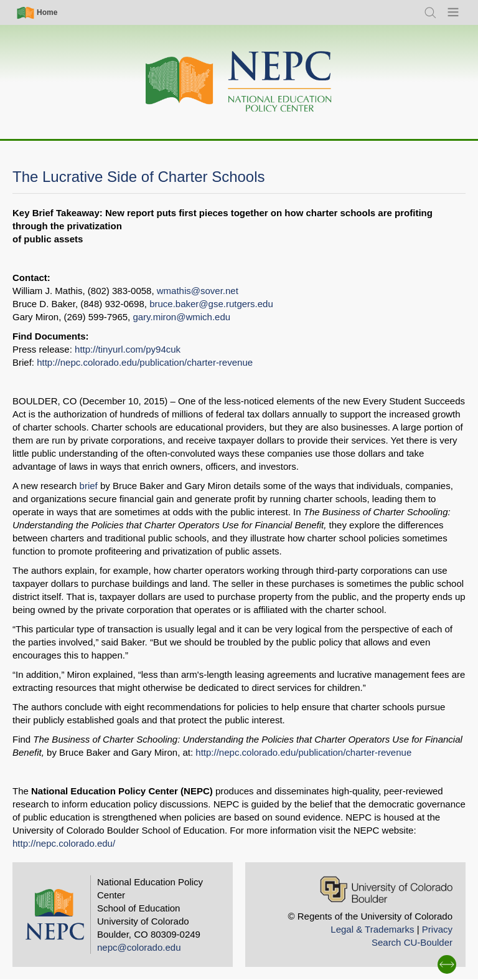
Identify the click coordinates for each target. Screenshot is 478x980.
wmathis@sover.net (198, 291)
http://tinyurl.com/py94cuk (128, 349)
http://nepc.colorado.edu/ (64, 843)
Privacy (437, 929)
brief (89, 486)
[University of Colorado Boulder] (386, 889)
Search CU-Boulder (412, 942)
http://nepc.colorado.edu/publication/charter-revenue (145, 362)
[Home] (239, 82)
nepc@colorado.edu (139, 947)
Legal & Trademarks (372, 929)
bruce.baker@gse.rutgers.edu (211, 304)
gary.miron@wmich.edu (181, 317)
